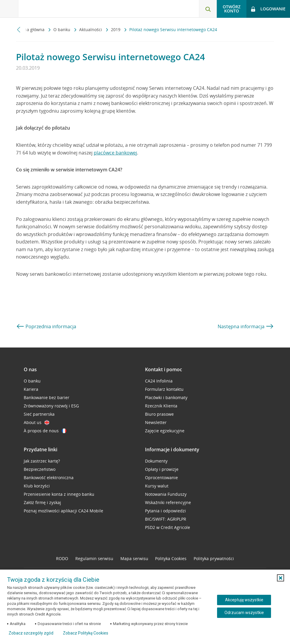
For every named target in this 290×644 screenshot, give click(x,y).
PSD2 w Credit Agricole (168, 527)
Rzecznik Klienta (161, 406)
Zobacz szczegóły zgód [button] (31, 633)
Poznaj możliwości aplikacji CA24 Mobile (63, 511)
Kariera (31, 389)
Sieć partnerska (39, 414)
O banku (62, 30)
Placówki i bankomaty (166, 397)
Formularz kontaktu (164, 389)
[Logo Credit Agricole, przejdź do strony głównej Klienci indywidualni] (49, 8)
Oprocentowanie (161, 478)
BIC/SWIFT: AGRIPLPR (166, 519)
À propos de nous (45, 431)
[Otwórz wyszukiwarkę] (208, 9)
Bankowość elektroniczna (49, 478)
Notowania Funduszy (166, 494)
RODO (62, 558)
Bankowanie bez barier (47, 397)
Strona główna (31, 30)
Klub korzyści (37, 486)
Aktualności (91, 30)
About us (36, 422)
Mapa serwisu (134, 558)
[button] (281, 578)
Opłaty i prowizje (162, 469)
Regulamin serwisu (94, 558)
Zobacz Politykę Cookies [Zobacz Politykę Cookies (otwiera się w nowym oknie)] (86, 633)
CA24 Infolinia (159, 381)
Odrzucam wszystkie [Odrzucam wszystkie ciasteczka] (244, 613)
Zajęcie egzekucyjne (165, 431)
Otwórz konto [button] (232, 9)
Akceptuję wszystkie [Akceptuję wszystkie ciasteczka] (244, 600)
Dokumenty (156, 461)
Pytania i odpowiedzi (165, 511)
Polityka (171, 558)
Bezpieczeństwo (40, 469)
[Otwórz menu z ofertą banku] (9, 9)
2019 (116, 30)
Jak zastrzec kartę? (42, 461)
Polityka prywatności (214, 558)
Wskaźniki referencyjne (168, 502)
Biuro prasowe (159, 414)
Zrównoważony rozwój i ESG (51, 406)
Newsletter (156, 422)
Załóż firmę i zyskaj (42, 502)
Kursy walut (157, 486)
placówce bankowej (115, 153)
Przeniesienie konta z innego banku (59, 494)
